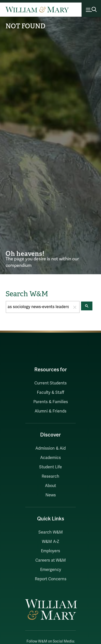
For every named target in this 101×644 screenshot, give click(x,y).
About (50, 486)
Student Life (50, 467)
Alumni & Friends (50, 411)
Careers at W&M (51, 560)
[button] (75, 307)
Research (50, 476)
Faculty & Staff (50, 393)
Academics (50, 458)
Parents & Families (51, 402)
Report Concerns (51, 579)
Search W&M (51, 532)
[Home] (37, 10)
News (51, 495)
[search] (38, 307)
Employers (50, 551)
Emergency (51, 570)
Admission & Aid (50, 448)
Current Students (50, 383)
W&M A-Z (51, 542)
